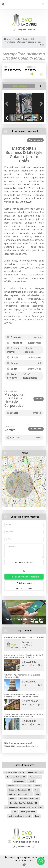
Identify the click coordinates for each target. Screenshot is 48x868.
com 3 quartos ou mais (19, 785)
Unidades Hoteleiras (16, 42)
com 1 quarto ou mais (20, 816)
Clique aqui (10, 746)
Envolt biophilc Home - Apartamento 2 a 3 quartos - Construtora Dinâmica (24, 656)
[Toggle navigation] (43, 4)
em (16, 777)
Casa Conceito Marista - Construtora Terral (24, 637)
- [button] (5, 463)
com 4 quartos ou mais (20, 794)
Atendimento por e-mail (24, 842)
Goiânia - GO (28, 39)
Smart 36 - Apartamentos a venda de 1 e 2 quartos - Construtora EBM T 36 (24, 715)
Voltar (40, 45)
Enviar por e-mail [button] (24, 562)
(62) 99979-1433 (26, 29)
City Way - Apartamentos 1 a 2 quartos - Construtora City (23, 676)
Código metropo (35, 42)
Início (8, 39)
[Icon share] (24, 865)
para (14, 772)
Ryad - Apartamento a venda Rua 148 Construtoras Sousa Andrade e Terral (22, 696)
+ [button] (5, 460)
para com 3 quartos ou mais (24, 807)
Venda (17, 39)
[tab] (19, 86)
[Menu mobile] (3, 4)
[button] (7, 104)
